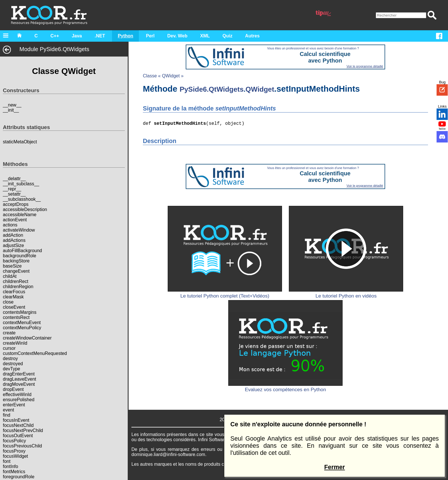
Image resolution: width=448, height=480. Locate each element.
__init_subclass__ (21, 184)
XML (205, 36)
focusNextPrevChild (23, 430)
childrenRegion (18, 287)
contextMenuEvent (22, 323)
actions (10, 225)
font (7, 461)
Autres (252, 36)
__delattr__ (14, 179)
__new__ (12, 105)
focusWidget (15, 456)
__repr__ (12, 189)
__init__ (11, 110)
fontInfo (10, 466)
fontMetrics (14, 472)
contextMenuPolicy (22, 328)
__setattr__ (14, 194)
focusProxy (14, 451)
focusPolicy (14, 441)
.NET (100, 36)
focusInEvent (16, 420)
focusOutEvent (18, 436)
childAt (10, 276)
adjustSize (13, 245)
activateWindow (19, 230)
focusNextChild (18, 425)
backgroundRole (20, 256)
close (8, 302)
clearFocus (14, 292)
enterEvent (14, 405)
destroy (10, 359)
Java (77, 36)
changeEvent (16, 271)
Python (125, 36)
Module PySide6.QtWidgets (46, 49)
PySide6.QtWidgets (210, 90)
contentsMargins (20, 312)
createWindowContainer (27, 338)
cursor (9, 348)
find (7, 415)
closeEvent (14, 307)
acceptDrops (16, 204)
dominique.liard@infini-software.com (167, 455)
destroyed (13, 364)
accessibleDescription (25, 209)
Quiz (228, 36)
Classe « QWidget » (161, 76)
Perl (150, 36)
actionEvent (15, 220)
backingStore (16, 261)
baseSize (12, 266)
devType (11, 369)
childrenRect (16, 281)
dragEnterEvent (19, 374)
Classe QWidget (63, 71)
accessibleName (20, 215)
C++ (55, 36)
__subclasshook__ (22, 199)
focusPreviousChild (22, 446)
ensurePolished (19, 400)
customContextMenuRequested (35, 353)
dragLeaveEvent (20, 379)
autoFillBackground (22, 251)
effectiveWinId (17, 394)
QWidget (258, 90)
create (9, 333)
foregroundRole (19, 477)
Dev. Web (178, 36)
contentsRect (16, 317)
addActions (14, 240)
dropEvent (13, 389)
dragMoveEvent (19, 384)
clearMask (13, 297)
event (8, 410)
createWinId (15, 343)
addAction (13, 235)
